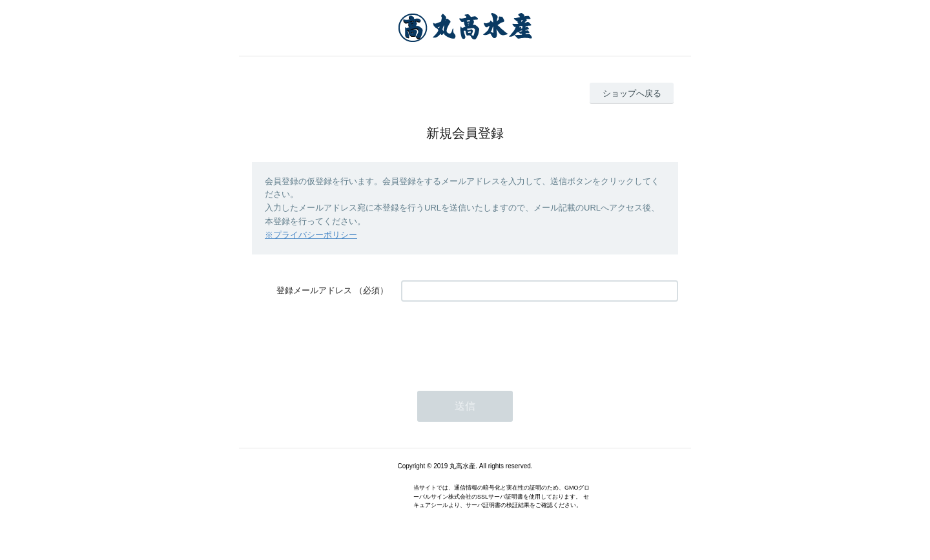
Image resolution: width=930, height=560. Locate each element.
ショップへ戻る (632, 93)
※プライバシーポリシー (311, 235)
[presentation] (499, 340)
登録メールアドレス (314, 290)
